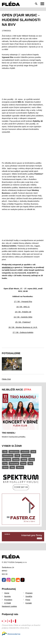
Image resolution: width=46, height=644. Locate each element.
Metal (24, 460)
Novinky (8, 596)
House (16, 460)
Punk (23, 463)
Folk (17, 456)
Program (29, 593)
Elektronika (8, 456)
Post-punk (14, 463)
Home (7, 593)
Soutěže (29, 596)
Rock (6, 467)
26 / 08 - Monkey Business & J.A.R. (23, 327)
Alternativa (14, 452)
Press (28, 600)
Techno (20, 467)
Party (32, 460)
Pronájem (8, 600)
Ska (12, 467)
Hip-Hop (7, 460)
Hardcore (26, 456)
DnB (33, 452)
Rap (30, 463)
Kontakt (29, 603)
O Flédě (8, 603)
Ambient (25, 452)
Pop (5, 463)
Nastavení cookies (9, 606)
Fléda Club (6, 379)
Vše (5, 452)
